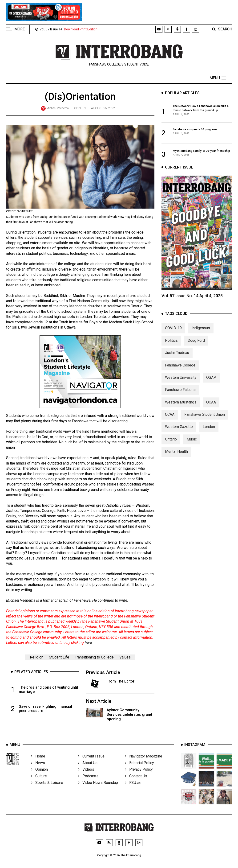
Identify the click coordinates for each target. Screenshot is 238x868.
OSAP (211, 384)
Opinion (80, 108)
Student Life (59, 657)
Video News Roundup (98, 790)
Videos (86, 777)
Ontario (171, 446)
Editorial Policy (139, 771)
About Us (88, 771)
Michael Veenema (58, 108)
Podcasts (88, 784)
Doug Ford (196, 347)
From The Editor (121, 681)
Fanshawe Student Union (205, 421)
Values (125, 657)
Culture (39, 784)
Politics (171, 347)
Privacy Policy (139, 777)
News (38, 771)
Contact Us (136, 784)
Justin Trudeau (177, 359)
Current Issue (91, 764)
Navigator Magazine (144, 764)
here (88, 643)
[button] (218, 78)
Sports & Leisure (47, 790)
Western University (181, 384)
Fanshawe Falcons (180, 396)
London (209, 433)
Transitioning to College (94, 657)
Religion (37, 657)
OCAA (211, 409)
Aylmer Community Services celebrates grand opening (129, 714)
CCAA (170, 421)
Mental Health (176, 458)
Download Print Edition (81, 29)
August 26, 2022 (103, 108)
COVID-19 (173, 335)
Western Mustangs (181, 409)
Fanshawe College (180, 372)
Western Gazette (179, 433)
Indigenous (201, 335)
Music (192, 446)
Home (38, 764)
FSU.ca (133, 790)
